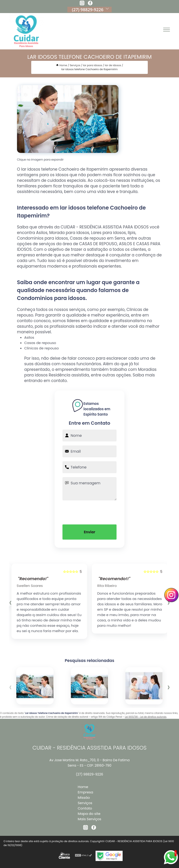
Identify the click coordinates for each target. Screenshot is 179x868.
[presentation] (89, 512)
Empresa (86, 792)
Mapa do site (89, 814)
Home (83, 787)
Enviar (90, 532)
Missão (84, 797)
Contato (85, 808)
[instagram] (82, 4)
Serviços (85, 803)
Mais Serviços (90, 819)
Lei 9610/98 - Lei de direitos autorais (146, 717)
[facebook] (90, 4)
